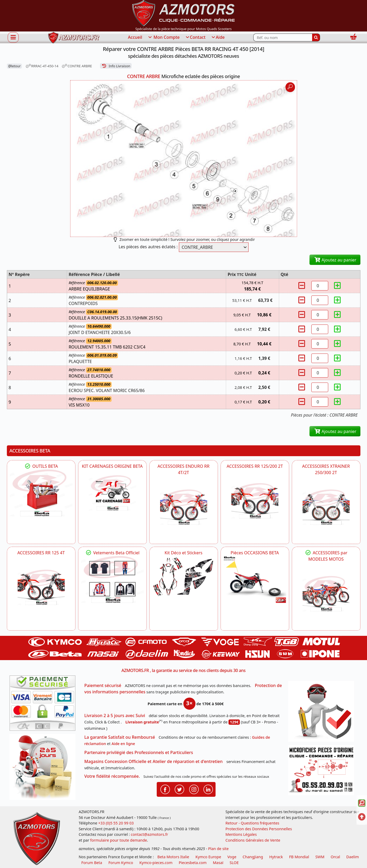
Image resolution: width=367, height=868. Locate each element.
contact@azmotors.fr (149, 834)
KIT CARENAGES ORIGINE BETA (112, 466)
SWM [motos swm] (320, 857)
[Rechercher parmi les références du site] (283, 37)
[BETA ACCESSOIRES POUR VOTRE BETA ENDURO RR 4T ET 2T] (184, 507)
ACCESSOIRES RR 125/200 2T (255, 466)
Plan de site (218, 849)
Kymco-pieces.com (156, 863)
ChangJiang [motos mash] (253, 857)
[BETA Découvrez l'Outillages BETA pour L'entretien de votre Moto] (41, 493)
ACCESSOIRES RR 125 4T (41, 553)
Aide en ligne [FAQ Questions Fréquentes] (123, 744)
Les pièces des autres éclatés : (148, 247)
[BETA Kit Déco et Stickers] (184, 577)
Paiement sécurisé (103, 685)
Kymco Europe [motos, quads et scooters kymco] (208, 857)
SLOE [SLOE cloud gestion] (234, 863)
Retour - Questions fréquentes (252, 823)
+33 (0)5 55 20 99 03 (116, 823)
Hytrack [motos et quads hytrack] (276, 857)
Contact (195, 37)
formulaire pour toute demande (119, 840)
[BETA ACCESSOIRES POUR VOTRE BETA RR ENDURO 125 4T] (41, 587)
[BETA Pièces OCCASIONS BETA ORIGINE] (255, 580)
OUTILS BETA (41, 466)
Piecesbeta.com (193, 863)
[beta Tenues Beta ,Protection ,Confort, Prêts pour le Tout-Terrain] (112, 580)
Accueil (135, 37)
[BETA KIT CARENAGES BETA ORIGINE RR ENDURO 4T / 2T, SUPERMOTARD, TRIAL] (112, 493)
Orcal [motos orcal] (335, 857)
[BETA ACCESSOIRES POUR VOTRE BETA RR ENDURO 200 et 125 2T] (255, 501)
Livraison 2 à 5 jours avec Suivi (115, 716)
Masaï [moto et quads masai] (218, 863)
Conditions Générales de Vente (253, 840)
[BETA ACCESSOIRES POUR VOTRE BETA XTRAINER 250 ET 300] (326, 507)
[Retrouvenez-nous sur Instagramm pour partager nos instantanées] (194, 789)
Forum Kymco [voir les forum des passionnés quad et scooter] (121, 863)
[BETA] (326, 594)
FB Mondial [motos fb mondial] (299, 857)
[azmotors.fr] (74, 38)
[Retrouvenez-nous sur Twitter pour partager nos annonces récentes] (179, 789)
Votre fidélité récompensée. (112, 776)
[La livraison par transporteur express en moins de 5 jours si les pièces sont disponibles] (44, 769)
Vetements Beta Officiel (112, 553)
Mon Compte (164, 37)
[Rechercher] (316, 37)
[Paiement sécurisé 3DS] (44, 705)
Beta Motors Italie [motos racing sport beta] (173, 857)
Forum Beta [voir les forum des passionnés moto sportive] (92, 863)
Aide (218, 37)
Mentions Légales (241, 834)
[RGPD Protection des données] (323, 713)
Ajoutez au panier (335, 260)
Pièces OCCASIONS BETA (255, 553)
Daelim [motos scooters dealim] (353, 857)
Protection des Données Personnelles (259, 829)
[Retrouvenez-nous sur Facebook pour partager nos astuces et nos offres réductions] (165, 789)
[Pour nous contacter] (323, 772)
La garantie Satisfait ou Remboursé (120, 737)
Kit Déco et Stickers (184, 553)
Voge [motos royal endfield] (232, 857)
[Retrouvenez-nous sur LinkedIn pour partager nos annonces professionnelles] (208, 789)
